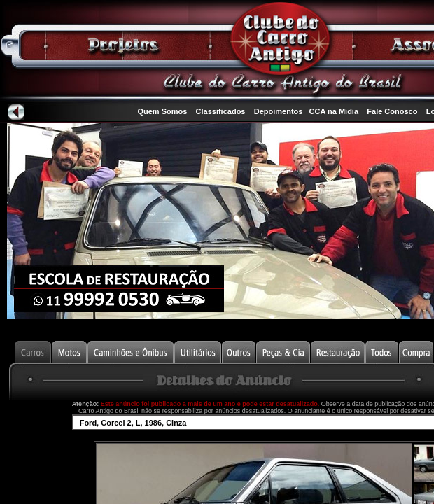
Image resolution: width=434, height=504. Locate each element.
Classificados (221, 111)
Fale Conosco (392, 111)
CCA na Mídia (334, 111)
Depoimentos (279, 111)
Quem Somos (162, 111)
